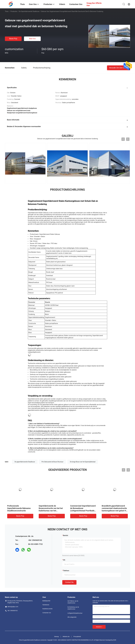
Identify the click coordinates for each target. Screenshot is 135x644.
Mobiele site (66, 637)
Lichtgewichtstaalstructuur (75, 613)
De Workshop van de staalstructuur (73, 608)
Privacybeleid (77, 637)
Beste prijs (13, 39)
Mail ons (32, 39)
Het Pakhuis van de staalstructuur (73, 602)
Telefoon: (66, 571)
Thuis (7, 11)
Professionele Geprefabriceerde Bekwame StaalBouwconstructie (19, 508)
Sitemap (57, 637)
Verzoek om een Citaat (119, 68)
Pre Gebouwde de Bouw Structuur (52, 462)
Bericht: (66, 535)
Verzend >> (99, 627)
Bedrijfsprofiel (46, 601)
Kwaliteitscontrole (47, 609)
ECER (115, 640)
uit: (64, 560)
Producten (14, 11)
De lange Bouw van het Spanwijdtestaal (83, 462)
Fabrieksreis (46, 605)
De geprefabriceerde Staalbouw (29, 11)
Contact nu (69, 582)
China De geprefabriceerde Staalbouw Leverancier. (33, 640)
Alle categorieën (72, 617)
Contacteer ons (47, 613)
